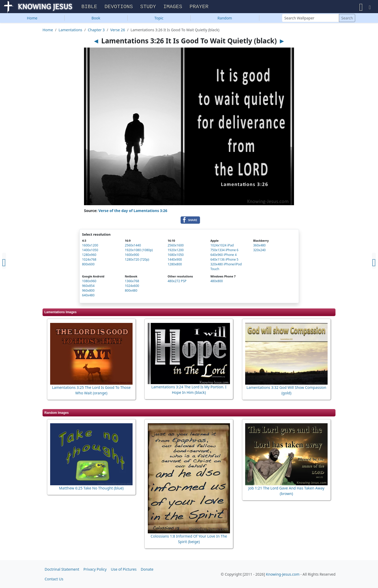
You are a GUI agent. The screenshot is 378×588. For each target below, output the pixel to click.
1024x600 (132, 287)
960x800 (88, 292)
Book (96, 19)
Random (225, 19)
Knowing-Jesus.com (283, 574)
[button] (361, 7)
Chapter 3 (96, 31)
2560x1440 (133, 247)
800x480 (131, 292)
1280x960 (89, 256)
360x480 (259, 247)
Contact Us (54, 579)
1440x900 (175, 261)
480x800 (217, 282)
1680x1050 (175, 256)
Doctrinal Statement (62, 569)
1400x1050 (90, 251)
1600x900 (132, 256)
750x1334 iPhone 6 (224, 251)
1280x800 (175, 265)
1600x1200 (90, 247)
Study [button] (148, 7)
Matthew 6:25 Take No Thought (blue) (91, 489)
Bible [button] (89, 7)
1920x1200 (175, 251)
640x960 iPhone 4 (223, 256)
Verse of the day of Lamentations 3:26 (133, 212)
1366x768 (132, 282)
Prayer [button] (199, 7)
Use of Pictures (124, 569)
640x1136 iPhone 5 (224, 261)
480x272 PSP (177, 282)
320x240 (259, 251)
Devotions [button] (119, 7)
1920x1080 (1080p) (139, 251)
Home (32, 19)
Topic (159, 19)
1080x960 (89, 282)
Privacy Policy (95, 569)
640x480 (88, 296)
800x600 (88, 265)
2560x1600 (175, 247)
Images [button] (173, 7)
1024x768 (89, 261)
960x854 (88, 287)
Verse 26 (118, 31)
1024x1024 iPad (222, 247)
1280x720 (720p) (137, 261)
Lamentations (70, 31)
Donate (147, 569)
